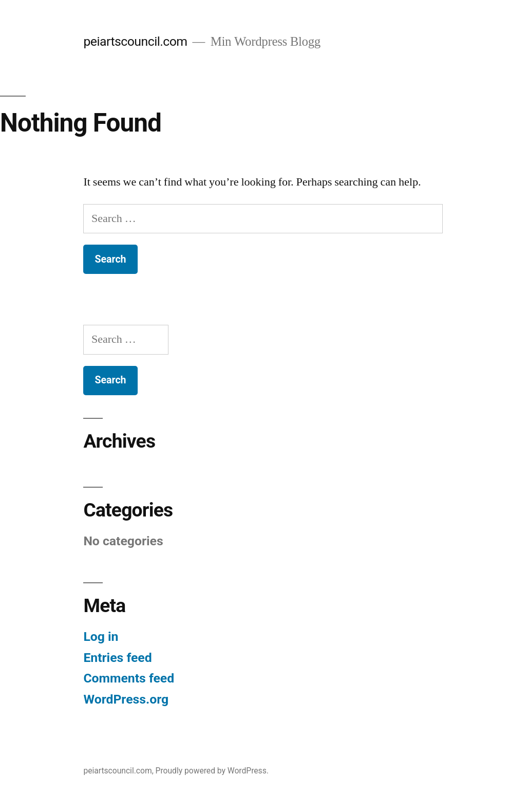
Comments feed (129, 678)
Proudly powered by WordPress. (212, 771)
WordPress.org (126, 699)
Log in (101, 636)
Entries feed (117, 658)
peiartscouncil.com (135, 41)
